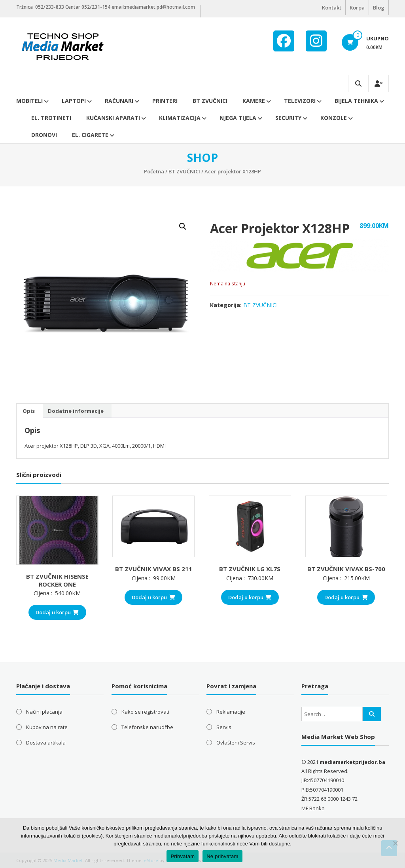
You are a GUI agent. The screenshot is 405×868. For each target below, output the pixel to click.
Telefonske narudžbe (147, 727)
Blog (379, 8)
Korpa (357, 8)
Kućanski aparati (113, 118)
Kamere (254, 101)
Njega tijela (238, 118)
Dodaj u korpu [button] (57, 612)
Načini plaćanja (44, 712)
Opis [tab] (29, 411)
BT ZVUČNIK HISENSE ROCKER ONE (57, 580)
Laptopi (74, 101)
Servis (224, 727)
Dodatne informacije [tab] (76, 411)
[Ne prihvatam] (395, 843)
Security (288, 118)
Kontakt (332, 8)
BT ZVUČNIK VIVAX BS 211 (154, 569)
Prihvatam (183, 856)
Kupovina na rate (47, 727)
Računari (119, 101)
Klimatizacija (180, 118)
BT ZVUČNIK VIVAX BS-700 (346, 569)
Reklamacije (231, 712)
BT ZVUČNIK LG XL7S (250, 569)
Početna (154, 171)
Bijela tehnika (356, 101)
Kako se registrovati (145, 712)
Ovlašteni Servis (236, 743)
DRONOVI (44, 135)
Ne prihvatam (222, 856)
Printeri (165, 101)
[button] (183, 226)
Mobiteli (29, 101)
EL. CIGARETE (90, 135)
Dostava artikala (46, 743)
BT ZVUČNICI (210, 101)
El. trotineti (51, 118)
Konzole (334, 118)
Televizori (300, 101)
